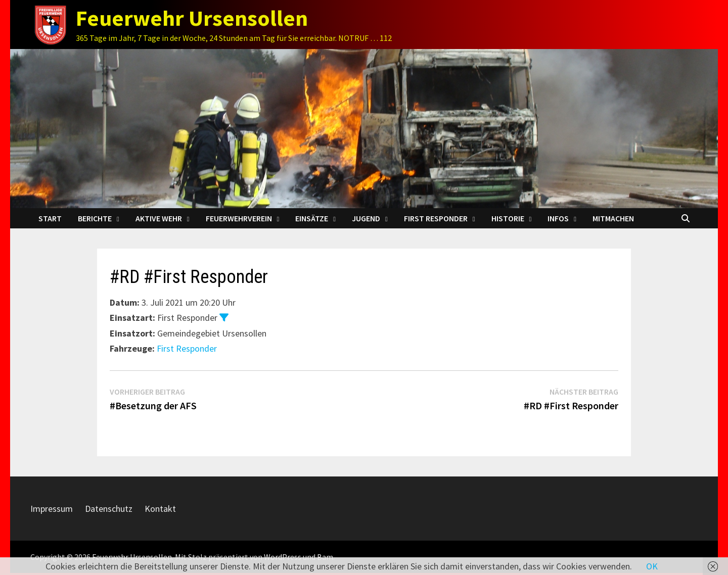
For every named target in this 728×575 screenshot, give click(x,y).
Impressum (52, 509)
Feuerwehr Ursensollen (192, 18)
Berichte (95, 218)
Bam (325, 557)
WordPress (283, 557)
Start (50, 218)
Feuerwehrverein (239, 218)
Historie (508, 218)
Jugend (366, 218)
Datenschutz (109, 509)
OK (652, 566)
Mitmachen (613, 218)
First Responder (436, 218)
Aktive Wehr (159, 218)
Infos (558, 218)
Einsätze (312, 218)
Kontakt (160, 509)
